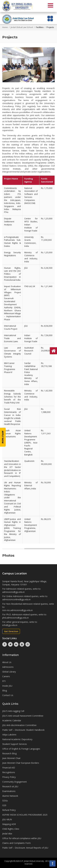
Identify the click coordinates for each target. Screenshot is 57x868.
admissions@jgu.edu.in (13, 592)
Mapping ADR (9, 824)
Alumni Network (10, 796)
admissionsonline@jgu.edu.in (16, 599)
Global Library (9, 672)
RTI (4, 681)
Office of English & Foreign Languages (21, 749)
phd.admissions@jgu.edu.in (16, 618)
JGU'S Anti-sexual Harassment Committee (23, 716)
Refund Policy (9, 810)
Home (5, 27)
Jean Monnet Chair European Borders (21, 763)
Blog (5, 690)
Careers (6, 676)
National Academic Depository (17, 739)
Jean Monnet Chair (11, 758)
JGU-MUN (7, 819)
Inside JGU (7, 686)
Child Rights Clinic (11, 829)
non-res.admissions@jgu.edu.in (17, 610)
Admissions (8, 667)
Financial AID (9, 768)
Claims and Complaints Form (16, 843)
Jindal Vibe (7, 834)
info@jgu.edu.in (10, 625)
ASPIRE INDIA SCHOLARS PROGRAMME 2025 (25, 815)
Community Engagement (15, 782)
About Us (7, 662)
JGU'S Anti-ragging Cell (13, 711)
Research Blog (9, 753)
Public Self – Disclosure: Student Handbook (23, 730)
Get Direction (11, 631)
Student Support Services (15, 744)
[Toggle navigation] (50, 18)
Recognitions (9, 772)
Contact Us (8, 695)
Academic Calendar (12, 720)
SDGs (5, 801)
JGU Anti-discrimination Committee (19, 725)
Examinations (9, 791)
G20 (4, 805)
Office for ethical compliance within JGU (22, 838)
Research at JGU (10, 786)
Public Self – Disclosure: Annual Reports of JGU (25, 848)
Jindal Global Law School (22, 27)
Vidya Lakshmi (9, 735)
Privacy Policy (9, 777)
